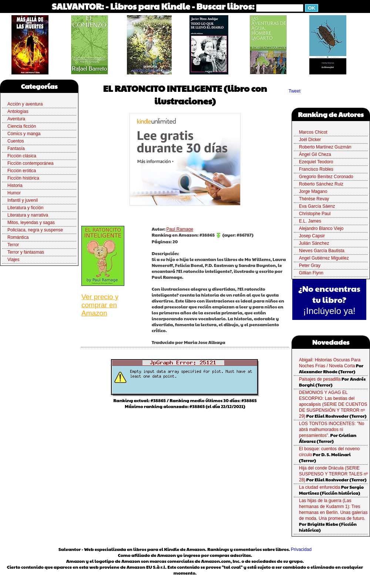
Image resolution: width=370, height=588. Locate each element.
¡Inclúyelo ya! (329, 311)
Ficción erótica (22, 171)
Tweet (295, 91)
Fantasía (16, 148)
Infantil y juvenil (23, 200)
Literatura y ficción (25, 208)
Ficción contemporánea (31, 163)
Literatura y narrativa (28, 215)
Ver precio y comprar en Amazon (100, 305)
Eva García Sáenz (317, 206)
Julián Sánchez (314, 243)
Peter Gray (310, 265)
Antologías (18, 111)
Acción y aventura (25, 104)
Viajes (13, 260)
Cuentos (16, 141)
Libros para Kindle (150, 6)
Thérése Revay (314, 199)
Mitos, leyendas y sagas (31, 223)
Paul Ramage (180, 229)
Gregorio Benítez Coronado (326, 177)
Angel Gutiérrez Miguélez (324, 258)
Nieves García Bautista (322, 251)
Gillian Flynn (311, 273)
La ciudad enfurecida (319, 487)
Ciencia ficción (22, 126)
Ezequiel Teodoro (316, 162)
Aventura (16, 119)
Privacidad (301, 549)
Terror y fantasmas (26, 252)
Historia (15, 186)
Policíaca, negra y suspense (35, 230)
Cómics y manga (24, 134)
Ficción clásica (22, 156)
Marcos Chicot (313, 132)
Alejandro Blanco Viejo (321, 228)
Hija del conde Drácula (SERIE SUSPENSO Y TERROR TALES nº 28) (333, 474)
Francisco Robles (316, 169)
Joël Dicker (310, 140)
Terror (13, 245)
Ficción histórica (23, 178)
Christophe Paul (315, 214)
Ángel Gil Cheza (315, 154)
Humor (14, 193)
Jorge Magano (313, 191)
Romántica (18, 237)
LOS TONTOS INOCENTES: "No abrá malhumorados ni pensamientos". (332, 430)
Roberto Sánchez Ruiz (321, 184)
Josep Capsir (312, 236)
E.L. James (310, 221)
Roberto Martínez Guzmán (325, 147)
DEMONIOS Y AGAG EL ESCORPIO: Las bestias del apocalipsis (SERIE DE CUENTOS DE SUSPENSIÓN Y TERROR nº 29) (333, 404)
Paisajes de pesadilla (320, 379)
